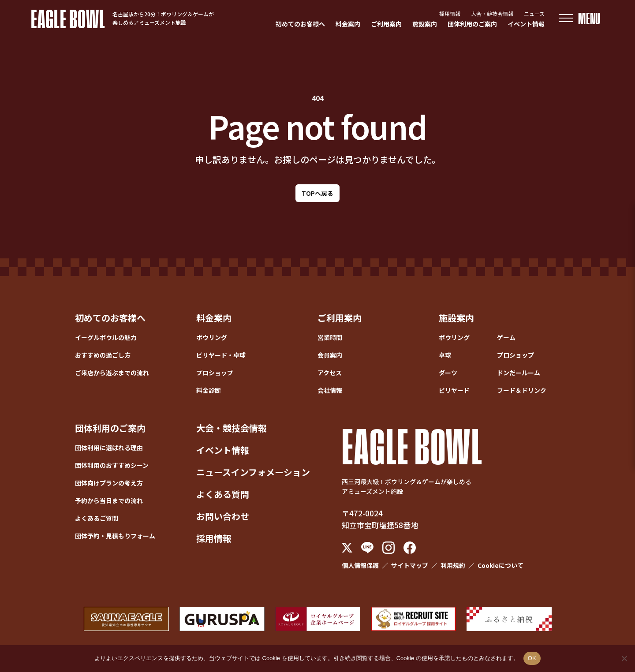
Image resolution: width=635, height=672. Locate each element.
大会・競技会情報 (492, 13)
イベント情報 (526, 24)
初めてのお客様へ (300, 24)
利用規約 (453, 565)
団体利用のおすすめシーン (112, 465)
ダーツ (448, 373)
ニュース (534, 13)
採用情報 (450, 13)
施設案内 (425, 24)
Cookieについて (501, 565)
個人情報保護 (360, 565)
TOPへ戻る (317, 193)
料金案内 (348, 24)
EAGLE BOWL (68, 18)
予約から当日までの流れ (109, 500)
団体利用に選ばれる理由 (109, 448)
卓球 (445, 355)
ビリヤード (454, 390)
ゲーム (506, 337)
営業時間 (330, 337)
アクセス (330, 373)
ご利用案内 (386, 24)
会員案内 (330, 355)
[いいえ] (624, 658)
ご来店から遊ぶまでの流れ (112, 373)
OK (532, 658)
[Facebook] (410, 548)
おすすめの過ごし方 (103, 355)
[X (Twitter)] (347, 548)
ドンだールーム (519, 373)
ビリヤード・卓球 (221, 355)
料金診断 (209, 390)
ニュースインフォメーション (253, 472)
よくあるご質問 (97, 518)
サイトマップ (410, 565)
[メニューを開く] (580, 18)
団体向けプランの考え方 (109, 483)
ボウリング (212, 337)
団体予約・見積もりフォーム (115, 536)
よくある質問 (223, 494)
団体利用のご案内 (472, 24)
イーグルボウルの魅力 (106, 337)
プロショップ (215, 373)
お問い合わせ (223, 516)
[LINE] (367, 548)
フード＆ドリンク (522, 390)
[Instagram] (388, 548)
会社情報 (330, 390)
